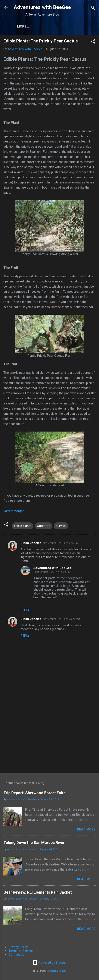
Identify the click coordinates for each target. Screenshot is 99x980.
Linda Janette (31, 544)
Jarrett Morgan (14, 512)
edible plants (23, 527)
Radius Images (59, 972)
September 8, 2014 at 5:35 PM (53, 573)
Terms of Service (21, 952)
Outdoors (44, 527)
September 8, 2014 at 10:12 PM (61, 620)
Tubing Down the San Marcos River (34, 843)
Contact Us (16, 955)
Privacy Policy (18, 948)
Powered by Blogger (49, 963)
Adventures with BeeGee (42, 7)
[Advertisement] (49, 737)
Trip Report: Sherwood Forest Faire (35, 794)
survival (61, 527)
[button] (93, 43)
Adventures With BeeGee (52, 569)
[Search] (93, 9)
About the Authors (49, 26)
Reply (25, 611)
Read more (86, 830)
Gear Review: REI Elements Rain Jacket (38, 893)
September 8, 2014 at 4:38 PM (61, 544)
